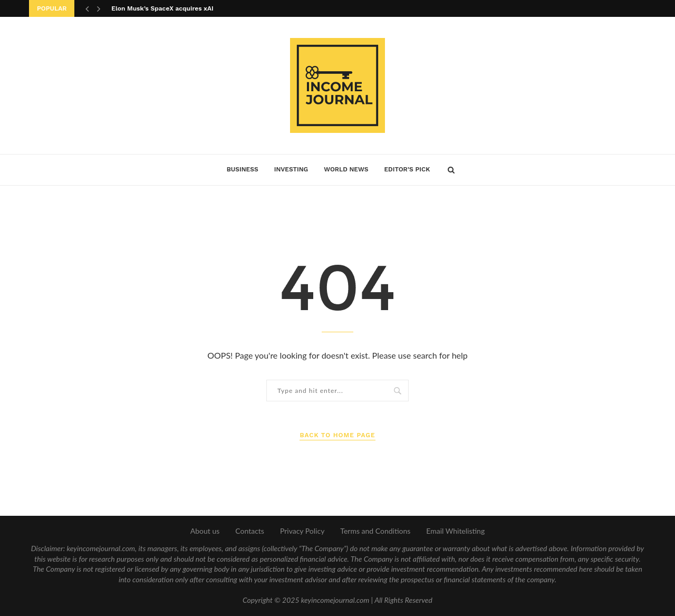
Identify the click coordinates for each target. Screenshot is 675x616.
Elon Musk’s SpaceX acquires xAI (162, 8)
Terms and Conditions (375, 531)
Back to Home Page (337, 435)
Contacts (250, 531)
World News (346, 169)
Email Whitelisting (455, 531)
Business (243, 169)
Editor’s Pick (407, 169)
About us (205, 531)
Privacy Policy (302, 531)
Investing (291, 169)
